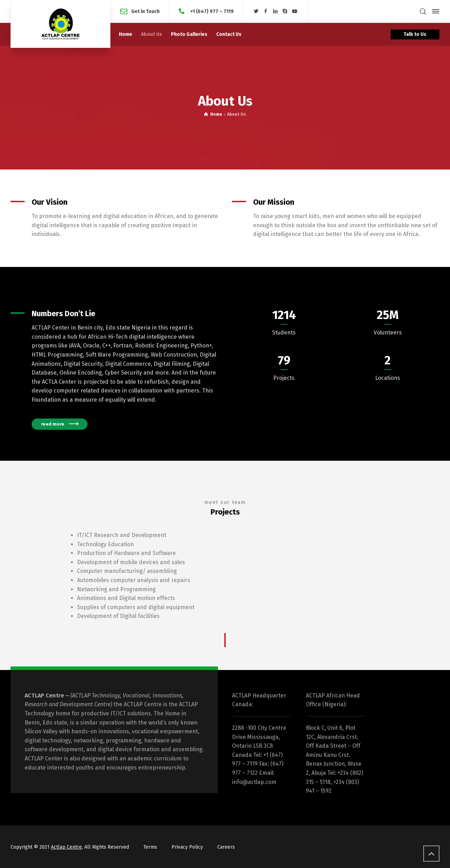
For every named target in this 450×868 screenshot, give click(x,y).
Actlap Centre (66, 847)
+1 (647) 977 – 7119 (211, 11)
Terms (150, 847)
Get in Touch (145, 11)
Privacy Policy (187, 847)
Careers (226, 847)
